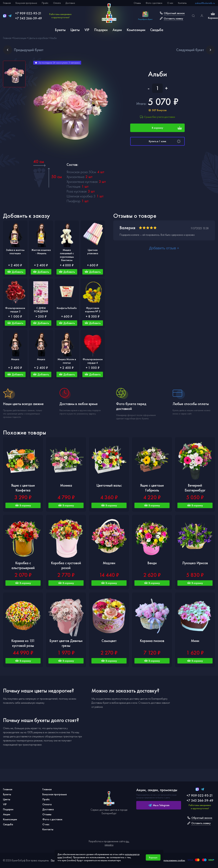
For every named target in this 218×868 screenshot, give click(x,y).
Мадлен (109, 563)
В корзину (167, 128)
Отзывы (137, 3)
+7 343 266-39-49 (29, 18)
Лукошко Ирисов (195, 563)
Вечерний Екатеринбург (195, 488)
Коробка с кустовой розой (66, 565)
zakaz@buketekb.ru (205, 3)
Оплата (57, 3)
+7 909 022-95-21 (28, 13)
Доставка (70, 3)
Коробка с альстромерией (23, 565)
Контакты (182, 3)
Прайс (45, 3)
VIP (87, 30)
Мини (195, 641)
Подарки (101, 30)
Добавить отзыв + (164, 248)
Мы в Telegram (159, 805)
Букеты (60, 30)
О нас (170, 3)
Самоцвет (109, 641)
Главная (7, 3)
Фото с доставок (154, 3)
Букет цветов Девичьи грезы (66, 643)
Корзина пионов (152, 641)
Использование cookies (173, 860)
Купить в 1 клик (165, 141)
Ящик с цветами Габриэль (152, 488)
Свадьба (157, 30)
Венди (152, 563)
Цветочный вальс (109, 485)
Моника (66, 485)
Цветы (75, 30)
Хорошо (153, 857)
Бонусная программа (26, 3)
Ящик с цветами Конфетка (23, 488)
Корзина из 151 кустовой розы (23, 643)
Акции (117, 30)
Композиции (136, 30)
